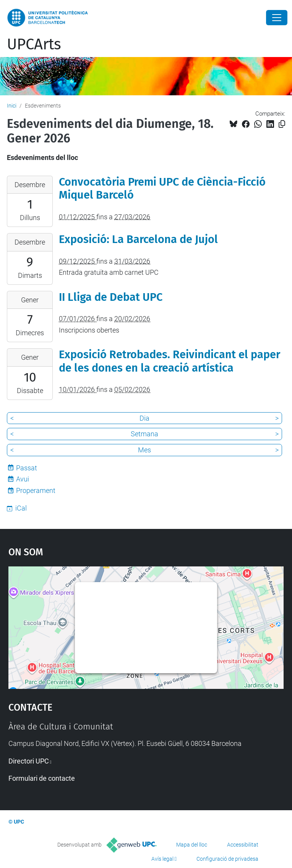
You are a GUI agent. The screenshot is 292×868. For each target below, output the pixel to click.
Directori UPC (29, 761)
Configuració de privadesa (227, 859)
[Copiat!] (282, 124)
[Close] (277, 18)
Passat (27, 468)
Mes (144, 450)
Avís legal (162, 859)
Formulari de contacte (42, 778)
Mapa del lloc (192, 845)
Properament (36, 490)
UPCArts (34, 44)
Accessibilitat (243, 845)
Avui (23, 479)
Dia (144, 418)
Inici (12, 106)
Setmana (144, 434)
